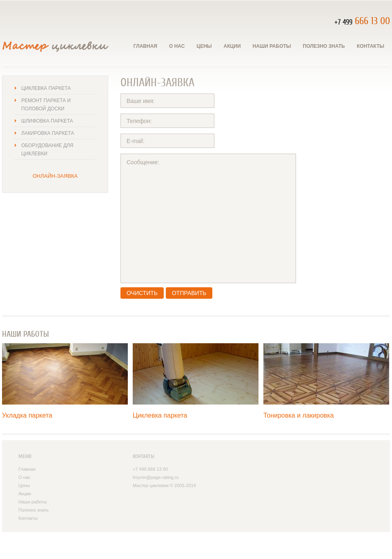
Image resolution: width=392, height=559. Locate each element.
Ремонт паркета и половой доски (46, 105)
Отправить (189, 293)
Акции (232, 46)
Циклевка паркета (46, 88)
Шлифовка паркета (47, 121)
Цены (204, 46)
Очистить (142, 293)
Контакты (371, 46)
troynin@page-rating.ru (156, 477)
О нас (177, 46)
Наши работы (272, 46)
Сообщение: (208, 218)
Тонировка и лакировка (298, 415)
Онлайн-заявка (55, 176)
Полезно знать (324, 46)
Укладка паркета (27, 415)
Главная (145, 46)
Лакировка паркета (48, 133)
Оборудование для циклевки (47, 150)
